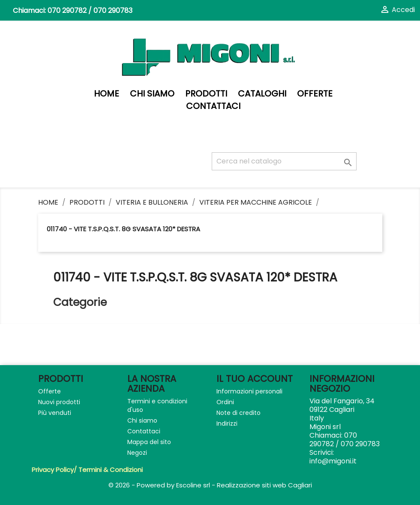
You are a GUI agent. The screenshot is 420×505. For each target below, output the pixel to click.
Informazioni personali (249, 391)
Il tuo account (255, 379)
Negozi (137, 453)
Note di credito (238, 413)
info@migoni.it (333, 461)
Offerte (315, 94)
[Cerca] (284, 161)
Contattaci (213, 106)
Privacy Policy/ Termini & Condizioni (87, 470)
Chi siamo (152, 94)
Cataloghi (262, 94)
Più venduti (55, 413)
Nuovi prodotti (59, 402)
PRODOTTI (206, 94)
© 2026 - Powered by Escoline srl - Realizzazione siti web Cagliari (210, 485)
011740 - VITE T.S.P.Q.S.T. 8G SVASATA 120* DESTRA (123, 229)
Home (106, 94)
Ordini (225, 402)
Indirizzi (227, 423)
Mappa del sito (149, 442)
